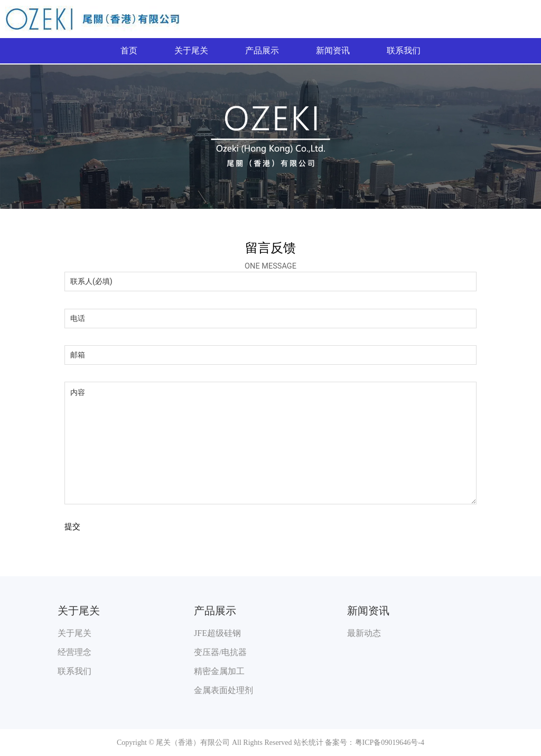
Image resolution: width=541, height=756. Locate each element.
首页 (129, 50)
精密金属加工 (219, 671)
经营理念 (74, 652)
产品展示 (262, 50)
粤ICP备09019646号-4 (390, 743)
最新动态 (364, 633)
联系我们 (404, 50)
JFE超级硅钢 (217, 633)
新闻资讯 (333, 50)
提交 (72, 527)
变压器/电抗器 (220, 652)
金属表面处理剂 (223, 690)
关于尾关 (191, 50)
